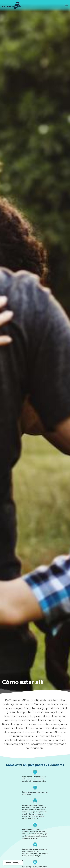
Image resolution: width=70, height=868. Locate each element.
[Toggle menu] (67, 6)
